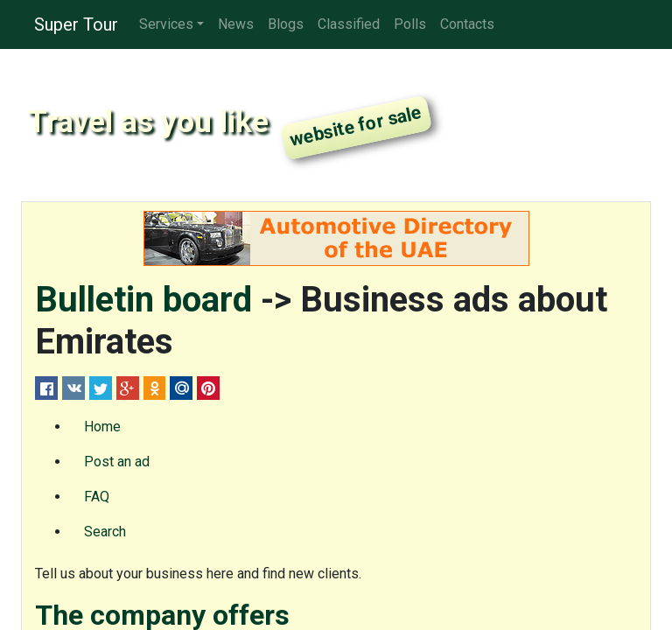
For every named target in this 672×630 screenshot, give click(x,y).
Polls (410, 24)
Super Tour (76, 24)
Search (105, 532)
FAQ (97, 497)
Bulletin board (143, 300)
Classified (349, 24)
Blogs (286, 24)
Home (102, 427)
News (236, 24)
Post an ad (117, 462)
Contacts (467, 24)
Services (166, 24)
